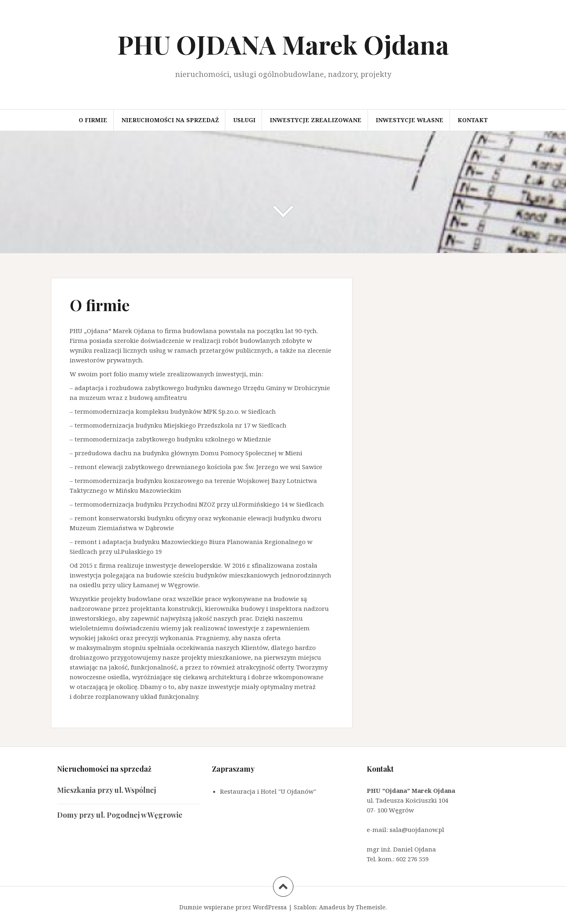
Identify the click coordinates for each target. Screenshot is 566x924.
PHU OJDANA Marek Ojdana (283, 44)
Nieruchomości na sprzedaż (170, 120)
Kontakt (473, 120)
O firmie (93, 120)
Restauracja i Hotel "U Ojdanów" (268, 791)
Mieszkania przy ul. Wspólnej (107, 790)
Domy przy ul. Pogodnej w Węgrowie (120, 815)
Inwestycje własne (410, 120)
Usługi (244, 120)
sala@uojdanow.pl (417, 830)
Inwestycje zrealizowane (316, 120)
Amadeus (332, 907)
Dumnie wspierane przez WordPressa (233, 907)
